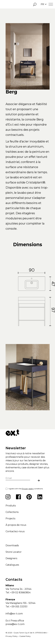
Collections (12, 512)
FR (44, 4)
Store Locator (14, 552)
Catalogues (12, 565)
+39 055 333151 (19, 607)
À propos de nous (16, 525)
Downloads (12, 545)
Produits (11, 506)
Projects (10, 518)
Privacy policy (28, 489)
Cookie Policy (25, 636)
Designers (11, 558)
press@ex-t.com (15, 624)
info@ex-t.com (14, 614)
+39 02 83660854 (20, 592)
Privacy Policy (12, 636)
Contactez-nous (15, 531)
